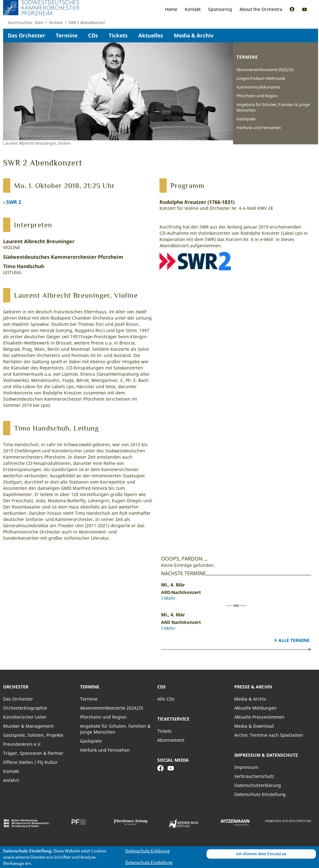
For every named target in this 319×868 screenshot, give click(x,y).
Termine (67, 35)
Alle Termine (294, 640)
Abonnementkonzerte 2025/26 (265, 70)
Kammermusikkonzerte (258, 87)
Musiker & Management (28, 726)
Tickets (118, 35)
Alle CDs (166, 699)
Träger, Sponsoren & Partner (33, 753)
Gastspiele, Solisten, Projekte (33, 735)
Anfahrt (11, 780)
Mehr (170, 598)
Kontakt (193, 9)
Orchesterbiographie (25, 708)
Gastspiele (246, 119)
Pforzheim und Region (257, 96)
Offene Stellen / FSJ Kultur (30, 762)
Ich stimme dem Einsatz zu (261, 854)
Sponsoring (220, 9)
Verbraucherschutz (254, 776)
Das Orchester (26, 35)
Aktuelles (151, 35)
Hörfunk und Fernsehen (259, 128)
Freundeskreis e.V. (22, 744)
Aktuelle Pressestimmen (259, 717)
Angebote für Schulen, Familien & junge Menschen (273, 107)
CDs (93, 35)
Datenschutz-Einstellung (260, 794)
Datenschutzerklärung (258, 785)
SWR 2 (14, 202)
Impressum (246, 767)
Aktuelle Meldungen (255, 708)
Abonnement (171, 740)
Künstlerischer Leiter (25, 717)
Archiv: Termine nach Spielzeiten (269, 735)
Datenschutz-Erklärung (148, 851)
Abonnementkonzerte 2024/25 (112, 708)
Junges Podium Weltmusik (261, 78)
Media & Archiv (194, 35)
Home (171, 9)
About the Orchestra (261, 9)
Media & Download (254, 726)
